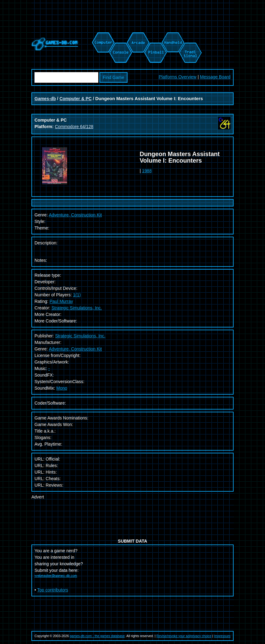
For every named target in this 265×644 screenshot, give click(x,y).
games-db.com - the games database (97, 636)
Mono (62, 388)
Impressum (222, 636)
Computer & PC (75, 99)
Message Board (215, 77)
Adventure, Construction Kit (75, 349)
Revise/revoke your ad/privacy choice (184, 636)
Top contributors (53, 590)
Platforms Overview (177, 77)
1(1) (77, 295)
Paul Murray (61, 301)
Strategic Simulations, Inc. (77, 308)
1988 (147, 171)
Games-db (45, 99)
